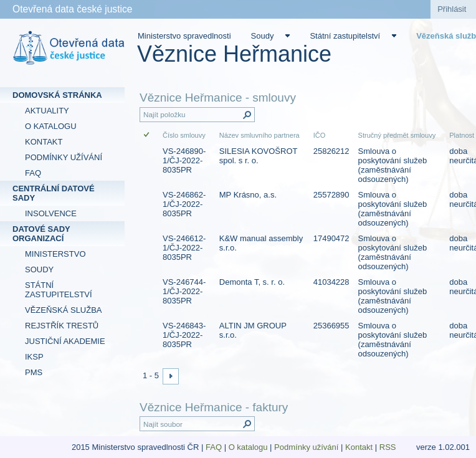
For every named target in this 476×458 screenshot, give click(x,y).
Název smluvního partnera (259, 135)
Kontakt (359, 447)
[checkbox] (147, 136)
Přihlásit (452, 9)
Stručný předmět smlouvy (397, 135)
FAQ (214, 447)
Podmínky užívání (306, 447)
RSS (389, 447)
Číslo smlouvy (184, 135)
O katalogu (248, 447)
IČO (320, 135)
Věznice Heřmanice (234, 54)
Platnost (462, 135)
